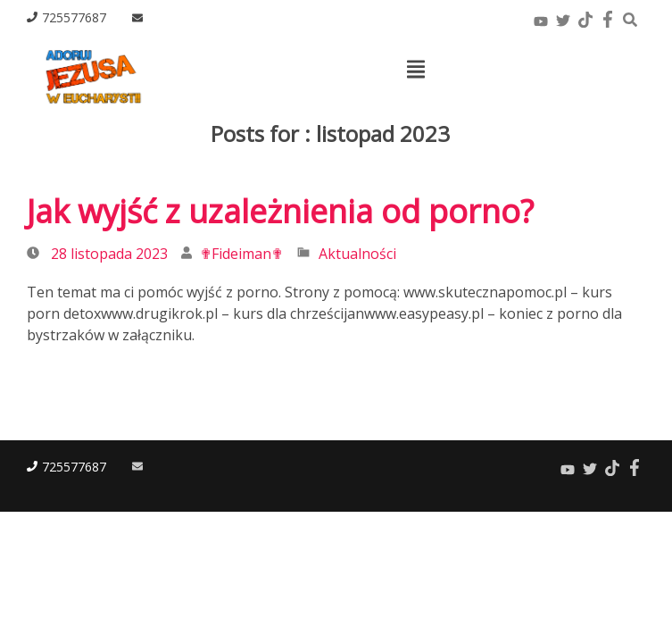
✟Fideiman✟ (241, 254)
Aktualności (357, 254)
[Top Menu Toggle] (416, 71)
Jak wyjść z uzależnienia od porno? (280, 211)
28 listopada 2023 (109, 254)
